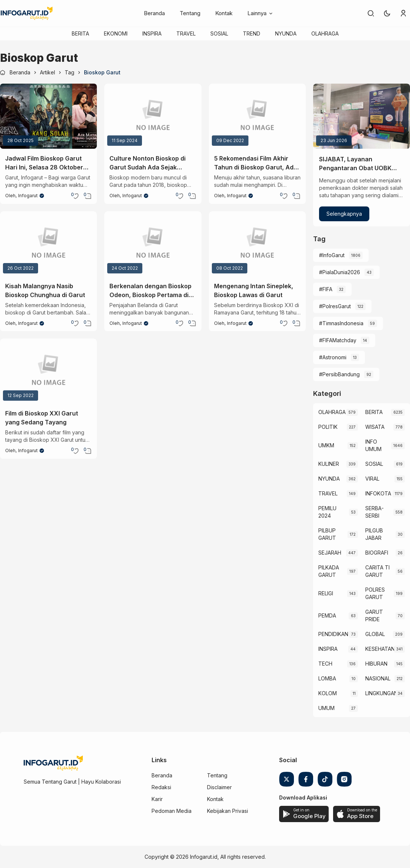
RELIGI (326, 593)
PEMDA (327, 615)
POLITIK (328, 427)
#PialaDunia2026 (340, 272)
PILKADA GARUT (329, 571)
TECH (325, 664)
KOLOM (328, 693)
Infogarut (28, 196)
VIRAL (372, 479)
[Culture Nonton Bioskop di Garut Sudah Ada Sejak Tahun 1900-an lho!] (153, 116)
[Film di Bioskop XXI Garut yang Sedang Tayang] (48, 371)
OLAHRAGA (325, 33)
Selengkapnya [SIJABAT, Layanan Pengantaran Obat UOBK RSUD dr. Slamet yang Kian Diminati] (344, 214)
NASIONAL (378, 678)
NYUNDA (286, 33)
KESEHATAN (380, 649)
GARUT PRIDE (374, 615)
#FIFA (326, 289)
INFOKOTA (378, 493)
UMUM (326, 708)
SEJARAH (330, 553)
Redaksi (161, 787)
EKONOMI (116, 33)
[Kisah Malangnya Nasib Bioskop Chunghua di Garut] (48, 244)
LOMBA (327, 678)
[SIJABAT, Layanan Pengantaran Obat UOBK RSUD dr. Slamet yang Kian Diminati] (362, 116)
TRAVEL (186, 33)
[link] (371, 13)
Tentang (190, 13)
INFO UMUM (373, 445)
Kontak (224, 13)
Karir (157, 799)
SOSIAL (219, 33)
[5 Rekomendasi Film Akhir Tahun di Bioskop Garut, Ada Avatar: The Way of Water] (257, 116)
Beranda (154, 13)
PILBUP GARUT (327, 534)
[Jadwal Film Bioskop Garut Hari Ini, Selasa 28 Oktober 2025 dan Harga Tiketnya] (48, 116)
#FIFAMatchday (338, 340)
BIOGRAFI (377, 553)
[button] (387, 13)
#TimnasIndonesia (341, 323)
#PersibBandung (339, 374)
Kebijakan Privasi (228, 811)
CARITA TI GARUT (377, 571)
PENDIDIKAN (333, 634)
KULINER (329, 464)
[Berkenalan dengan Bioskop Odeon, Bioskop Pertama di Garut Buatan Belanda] (153, 244)
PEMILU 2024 (327, 512)
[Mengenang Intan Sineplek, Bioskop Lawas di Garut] (257, 244)
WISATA (375, 427)
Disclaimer (219, 787)
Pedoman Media (172, 811)
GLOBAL (375, 634)
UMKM (326, 445)
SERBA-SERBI (375, 512)
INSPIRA (152, 33)
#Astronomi (333, 357)
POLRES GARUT (375, 593)
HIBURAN (376, 664)
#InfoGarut (332, 255)
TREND (252, 33)
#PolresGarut (335, 306)
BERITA (80, 33)
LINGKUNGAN (380, 693)
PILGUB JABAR (374, 534)
